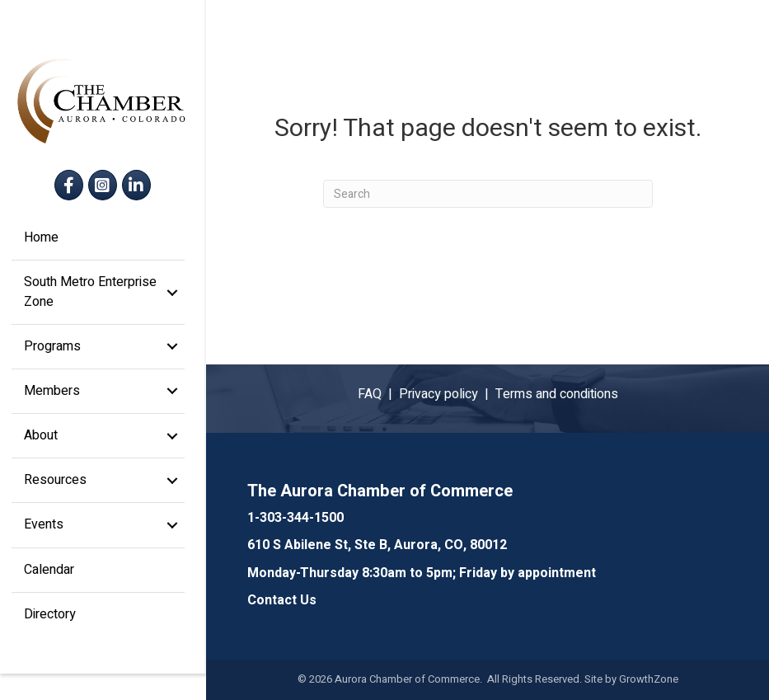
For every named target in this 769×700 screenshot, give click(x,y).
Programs (53, 359)
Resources (56, 493)
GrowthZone (649, 679)
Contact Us (282, 600)
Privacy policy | (447, 394)
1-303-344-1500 (295, 518)
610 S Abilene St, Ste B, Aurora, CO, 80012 (377, 545)
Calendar (50, 582)
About (42, 449)
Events (45, 538)
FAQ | (378, 394)
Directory (51, 627)
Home (42, 251)
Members (53, 404)
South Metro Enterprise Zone (91, 305)
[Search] (488, 194)
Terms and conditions (557, 394)
